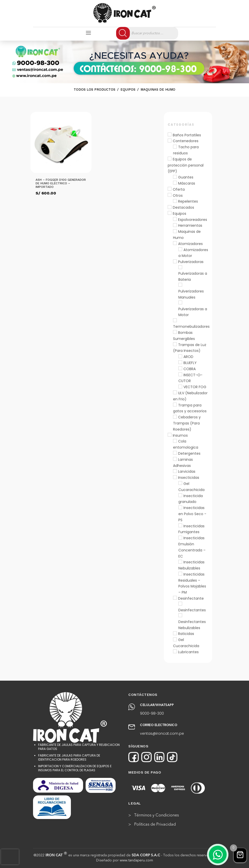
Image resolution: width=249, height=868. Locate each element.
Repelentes (188, 201)
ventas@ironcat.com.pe (162, 733)
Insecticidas (189, 478)
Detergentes (189, 453)
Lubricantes (188, 652)
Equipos (180, 214)
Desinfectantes (192, 610)
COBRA (190, 369)
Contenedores (186, 141)
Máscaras (187, 183)
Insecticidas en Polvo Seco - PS (192, 514)
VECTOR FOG (195, 387)
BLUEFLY (190, 363)
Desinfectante (191, 598)
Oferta (179, 189)
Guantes (186, 177)
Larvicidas (187, 471)
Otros (178, 195)
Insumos (180, 435)
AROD (188, 357)
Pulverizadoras (191, 262)
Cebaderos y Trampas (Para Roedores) (187, 423)
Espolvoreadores (193, 220)
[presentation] (10, 857)
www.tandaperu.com (136, 860)
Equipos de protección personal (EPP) (186, 165)
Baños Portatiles (187, 135)
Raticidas (186, 634)
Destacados (183, 207)
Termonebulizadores (191, 326)
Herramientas (190, 225)
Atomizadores (190, 244)
